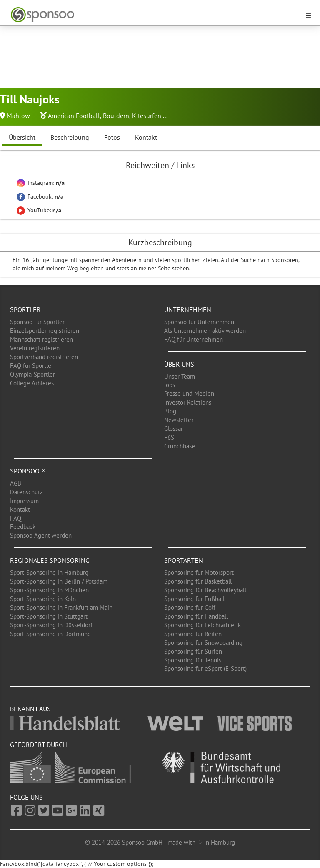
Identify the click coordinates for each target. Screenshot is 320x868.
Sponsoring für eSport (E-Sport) (205, 668)
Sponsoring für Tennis (193, 660)
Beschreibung (70, 137)
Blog (170, 411)
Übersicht (22, 137)
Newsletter (179, 420)
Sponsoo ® (28, 471)
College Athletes (32, 383)
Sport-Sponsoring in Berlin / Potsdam (59, 581)
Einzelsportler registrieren (45, 331)
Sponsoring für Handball (196, 616)
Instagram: (41, 183)
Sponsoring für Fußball (194, 599)
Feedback (23, 527)
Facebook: (40, 196)
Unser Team (180, 376)
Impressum (24, 501)
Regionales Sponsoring (50, 560)
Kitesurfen (147, 116)
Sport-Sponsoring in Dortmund (50, 634)
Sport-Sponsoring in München (49, 590)
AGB (16, 483)
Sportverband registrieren (44, 357)
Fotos (112, 137)
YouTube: (39, 210)
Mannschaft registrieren (41, 339)
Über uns (179, 364)
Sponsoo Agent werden (41, 535)
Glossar (174, 429)
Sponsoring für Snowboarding (203, 643)
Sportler (25, 309)
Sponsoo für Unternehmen (199, 322)
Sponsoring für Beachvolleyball (205, 590)
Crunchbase (180, 446)
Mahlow (18, 116)
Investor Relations (188, 402)
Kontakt (146, 137)
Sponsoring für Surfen (193, 651)
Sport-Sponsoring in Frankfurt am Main (61, 608)
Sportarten (184, 560)
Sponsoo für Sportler (37, 322)
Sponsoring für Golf (190, 608)
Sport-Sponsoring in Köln (43, 599)
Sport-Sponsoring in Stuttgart (49, 616)
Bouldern (116, 116)
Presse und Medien (189, 394)
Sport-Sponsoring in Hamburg (49, 572)
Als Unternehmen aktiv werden (205, 331)
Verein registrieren (35, 348)
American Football (74, 116)
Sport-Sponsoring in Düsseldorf (51, 625)
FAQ (16, 518)
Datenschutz (26, 492)
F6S (169, 437)
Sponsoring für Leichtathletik (202, 625)
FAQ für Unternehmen (194, 339)
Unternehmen (188, 309)
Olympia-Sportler (32, 374)
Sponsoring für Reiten (193, 634)
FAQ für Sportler (32, 366)
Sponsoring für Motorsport (199, 572)
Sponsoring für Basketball (198, 581)
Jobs (170, 385)
